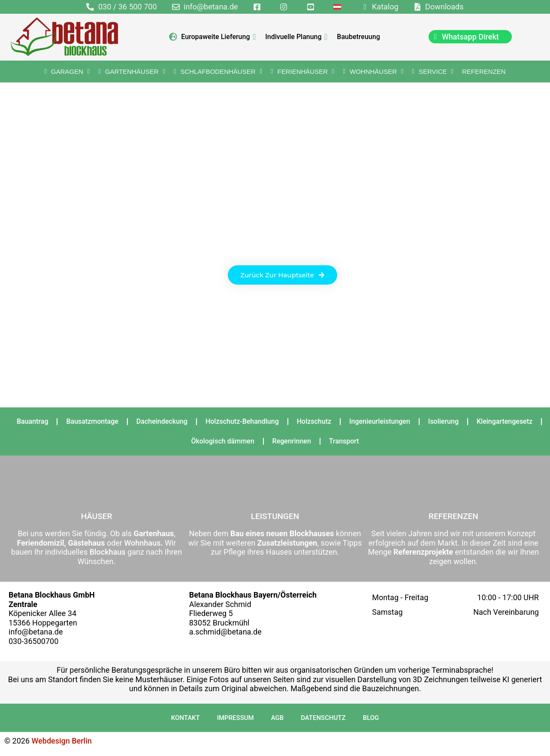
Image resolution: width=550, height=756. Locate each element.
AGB (278, 718)
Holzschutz (314, 421)
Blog (371, 718)
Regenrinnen (292, 441)
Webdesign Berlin (62, 741)
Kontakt (186, 718)
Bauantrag (33, 421)
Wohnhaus (141, 543)
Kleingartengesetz (505, 421)
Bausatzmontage (92, 421)
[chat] (470, 37)
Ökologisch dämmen (222, 441)
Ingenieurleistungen (380, 421)
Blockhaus (108, 552)
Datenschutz (323, 718)
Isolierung (443, 421)
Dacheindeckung (162, 421)
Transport (344, 441)
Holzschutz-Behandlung (242, 421)
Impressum (236, 718)
